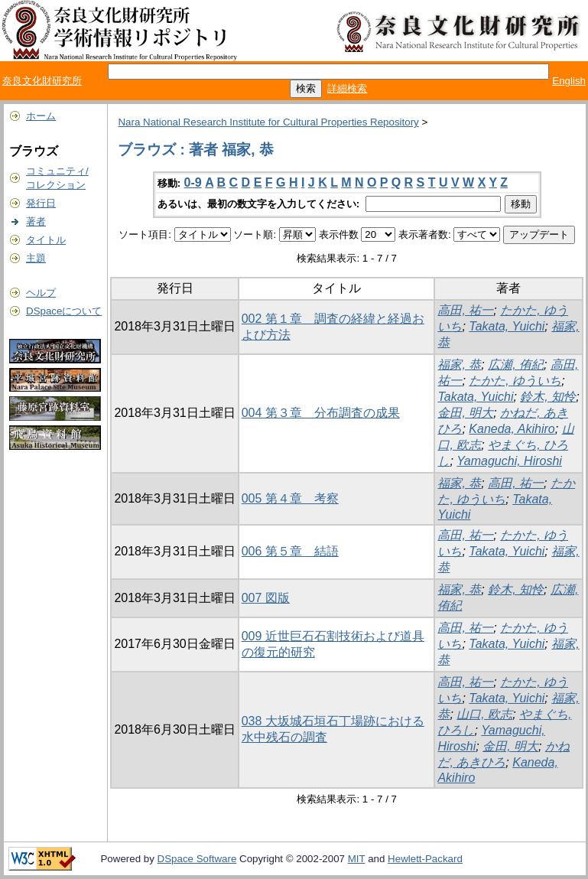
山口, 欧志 (484, 714)
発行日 (41, 203)
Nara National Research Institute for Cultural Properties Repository (268, 122)
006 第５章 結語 (290, 551)
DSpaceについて (64, 311)
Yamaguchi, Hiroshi (509, 461)
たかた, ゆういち (515, 381)
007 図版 (266, 598)
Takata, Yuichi (507, 326)
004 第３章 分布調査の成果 (321, 413)
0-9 (193, 182)
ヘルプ (41, 293)
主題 (36, 258)
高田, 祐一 (465, 310)
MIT (357, 859)
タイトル (46, 240)
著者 (36, 221)
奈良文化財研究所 (42, 81)
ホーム (41, 116)
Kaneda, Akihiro (512, 429)
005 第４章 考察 (290, 498)
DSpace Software (197, 859)
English (569, 81)
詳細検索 (347, 88)
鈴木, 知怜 (548, 397)
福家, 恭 (459, 365)
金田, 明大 (465, 413)
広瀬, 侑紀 (516, 365)
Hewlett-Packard (425, 859)
